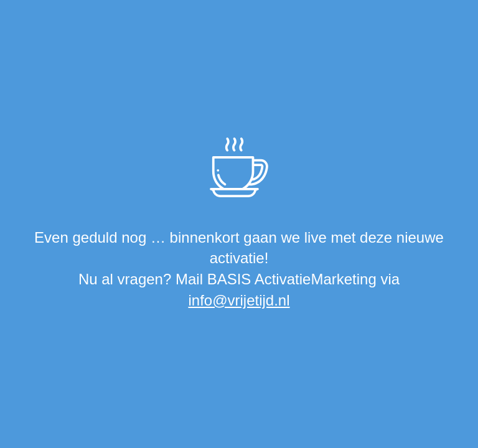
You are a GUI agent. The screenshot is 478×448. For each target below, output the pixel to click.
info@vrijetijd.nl (239, 300)
